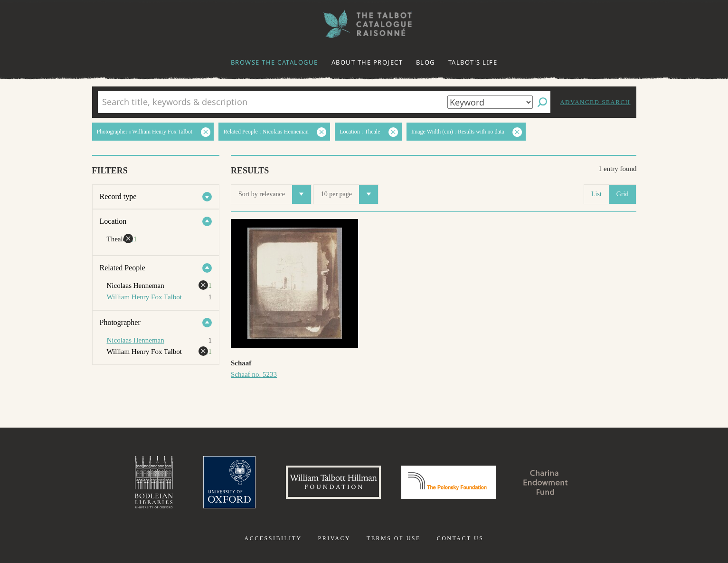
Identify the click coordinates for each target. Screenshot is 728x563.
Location (113, 221)
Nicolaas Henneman (136, 340)
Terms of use (394, 538)
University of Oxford (229, 482)
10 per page (350, 194)
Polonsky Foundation (449, 482)
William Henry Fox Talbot (144, 297)
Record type (118, 196)
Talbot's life (473, 62)
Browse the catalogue (274, 62)
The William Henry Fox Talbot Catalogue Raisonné (364, 24)
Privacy (334, 538)
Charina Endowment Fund (546, 482)
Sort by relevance (275, 194)
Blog (425, 62)
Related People (123, 268)
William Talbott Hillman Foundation (333, 482)
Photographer (120, 322)
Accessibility (273, 538)
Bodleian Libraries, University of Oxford (154, 482)
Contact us (460, 538)
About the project (367, 62)
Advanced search (595, 102)
